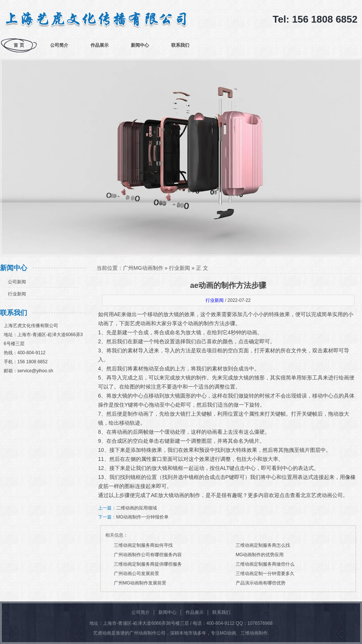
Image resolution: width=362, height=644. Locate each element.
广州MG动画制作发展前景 (140, 583)
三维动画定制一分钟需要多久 (265, 574)
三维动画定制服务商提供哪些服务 (148, 564)
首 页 (19, 45)
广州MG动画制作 (143, 268)
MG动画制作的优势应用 (260, 555)
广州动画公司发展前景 (137, 574)
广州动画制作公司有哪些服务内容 (148, 555)
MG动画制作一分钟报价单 (142, 517)
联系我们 (180, 45)
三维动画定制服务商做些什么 (265, 564)
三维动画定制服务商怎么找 (263, 545)
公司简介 (59, 45)
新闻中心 (140, 45)
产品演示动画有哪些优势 (261, 583)
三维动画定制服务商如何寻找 (143, 545)
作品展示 (100, 45)
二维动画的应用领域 (137, 508)
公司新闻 (17, 282)
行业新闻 (17, 294)
